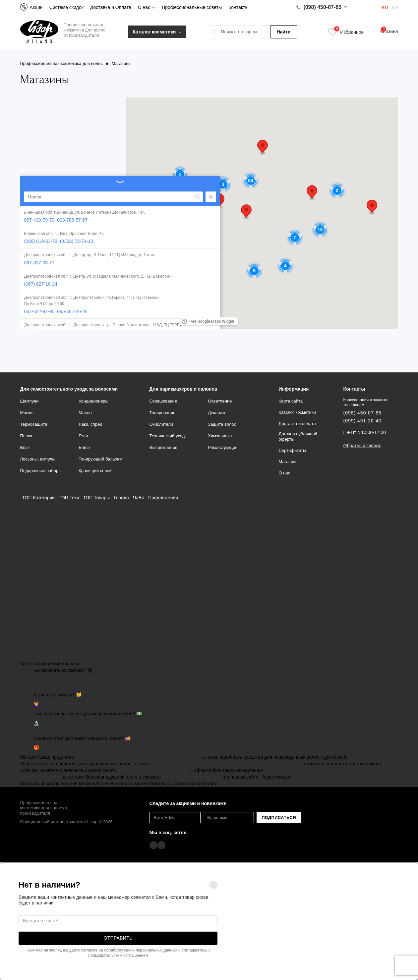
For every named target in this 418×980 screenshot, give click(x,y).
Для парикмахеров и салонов (183, 389)
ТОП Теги (69, 498)
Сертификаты (293, 450)
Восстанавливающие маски (50, 505)
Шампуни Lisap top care (165, 505)
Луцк (86, 505)
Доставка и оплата (297, 424)
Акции (31, 7)
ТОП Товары (96, 498)
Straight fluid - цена (40, 777)
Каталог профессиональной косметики (62, 544)
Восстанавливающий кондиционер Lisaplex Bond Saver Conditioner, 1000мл (101, 637)
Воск (25, 447)
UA (395, 8)
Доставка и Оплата (111, 7)
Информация (294, 389)
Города (121, 498)
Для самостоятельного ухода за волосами (69, 389)
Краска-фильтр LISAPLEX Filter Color (60, 617)
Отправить (118, 938)
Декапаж (216, 413)
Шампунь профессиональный (52, 518)
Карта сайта (291, 401)
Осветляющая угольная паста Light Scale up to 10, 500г (80, 657)
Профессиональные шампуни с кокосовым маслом (195, 511)
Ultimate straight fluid (42, 571)
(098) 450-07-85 (319, 7)
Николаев (69, 524)
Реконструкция (223, 447)
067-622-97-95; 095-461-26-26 (56, 262)
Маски (27, 413)
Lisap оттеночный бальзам (49, 538)
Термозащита (34, 424)
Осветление (220, 401)
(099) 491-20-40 (362, 421)
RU (385, 8)
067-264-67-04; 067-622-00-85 (56, 303)
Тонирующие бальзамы (45, 551)
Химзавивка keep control (166, 518)
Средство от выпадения (46, 584)
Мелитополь (83, 531)
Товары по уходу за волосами (52, 577)
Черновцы (100, 511)
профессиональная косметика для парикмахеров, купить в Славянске (227, 764)
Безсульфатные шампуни (167, 538)
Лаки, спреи (90, 424)
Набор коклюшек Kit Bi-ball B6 (52, 630)
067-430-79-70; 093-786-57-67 (56, 136)
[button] (219, 201)
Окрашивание (163, 401)
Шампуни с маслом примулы (171, 544)
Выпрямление (164, 447)
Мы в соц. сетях (168, 833)
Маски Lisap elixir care (163, 564)
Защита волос (222, 424)
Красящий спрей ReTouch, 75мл (55, 644)
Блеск (84, 447)
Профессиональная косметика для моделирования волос (202, 531)
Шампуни (30, 401)
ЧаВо (139, 498)
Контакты (238, 7)
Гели (83, 436)
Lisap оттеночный (39, 524)
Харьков (87, 538)
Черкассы (82, 551)
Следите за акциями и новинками (188, 803)
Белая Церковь (81, 571)
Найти (283, 32)
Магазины (289, 462)
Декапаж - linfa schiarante (167, 558)
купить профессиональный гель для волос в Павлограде (138, 757)
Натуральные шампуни (45, 591)
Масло (85, 413)
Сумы (89, 558)
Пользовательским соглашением (118, 955)
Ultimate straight (37, 597)
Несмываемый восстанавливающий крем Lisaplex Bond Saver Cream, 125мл (102, 611)
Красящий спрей (95, 471)
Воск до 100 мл (156, 571)
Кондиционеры (93, 401)
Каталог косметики (157, 32)
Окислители (161, 424)
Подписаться (279, 817)
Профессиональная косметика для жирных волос (193, 524)
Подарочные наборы (41, 471)
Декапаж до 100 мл (160, 551)
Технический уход (167, 436)
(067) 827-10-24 (41, 225)
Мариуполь (127, 564)
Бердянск (115, 544)
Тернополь (97, 518)
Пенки (26, 436)
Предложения (163, 498)
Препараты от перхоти (44, 531)
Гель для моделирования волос (54, 511)
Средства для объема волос (51, 558)
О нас (147, 7)
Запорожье (83, 591)
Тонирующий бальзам (100, 459)
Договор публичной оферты (298, 436)
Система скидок (66, 7)
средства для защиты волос (192, 777)
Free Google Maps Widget (208, 321)
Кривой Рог (85, 584)
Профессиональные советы (192, 7)
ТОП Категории (38, 498)
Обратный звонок (362, 446)
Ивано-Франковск (104, 577)
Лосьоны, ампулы (38, 459)
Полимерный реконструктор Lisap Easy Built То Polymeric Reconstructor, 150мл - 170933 (114, 604)
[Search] (67, 107)
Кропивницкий (70, 597)
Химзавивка (220, 436)
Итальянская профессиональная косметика (67, 564)
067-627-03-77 (39, 194)
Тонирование (163, 413)
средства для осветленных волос (154, 770)
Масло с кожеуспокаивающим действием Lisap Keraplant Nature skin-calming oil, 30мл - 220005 (122, 624)
